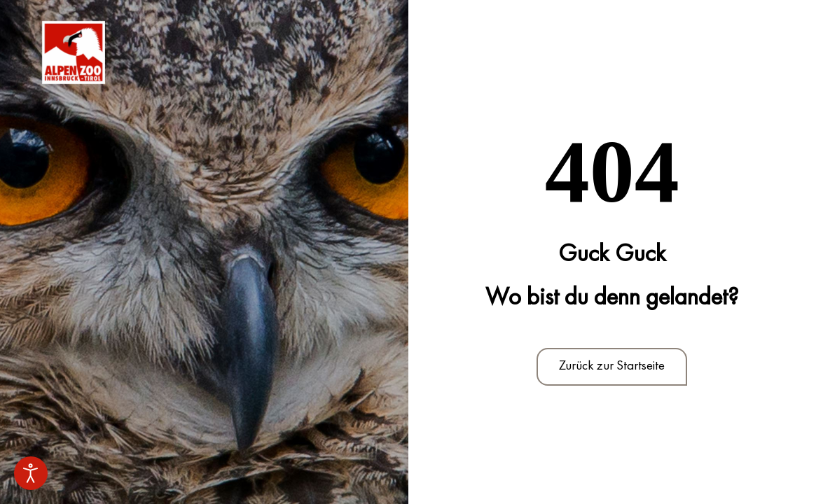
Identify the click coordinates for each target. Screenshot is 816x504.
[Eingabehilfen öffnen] (31, 473)
